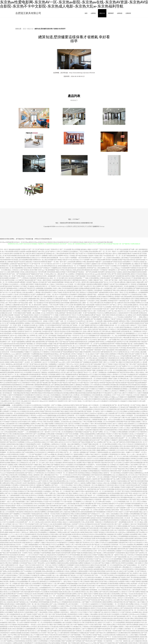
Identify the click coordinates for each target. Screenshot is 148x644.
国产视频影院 (56, 465)
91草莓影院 (103, 270)
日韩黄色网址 (68, 333)
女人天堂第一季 (139, 497)
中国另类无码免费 (31, 610)
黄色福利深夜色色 (10, 545)
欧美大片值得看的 (56, 463)
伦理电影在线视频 (83, 440)
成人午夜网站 (133, 520)
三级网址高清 (33, 532)
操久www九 (41, 440)
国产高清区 (71, 458)
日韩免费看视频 (135, 514)
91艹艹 (19, 278)
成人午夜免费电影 (32, 602)
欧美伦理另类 (141, 376)
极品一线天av (108, 419)
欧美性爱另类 (85, 610)
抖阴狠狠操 (11, 600)
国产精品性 (41, 249)
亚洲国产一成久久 (6, 501)
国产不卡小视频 (53, 315)
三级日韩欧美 (12, 329)
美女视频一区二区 (10, 551)
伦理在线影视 (125, 331)
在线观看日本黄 (65, 323)
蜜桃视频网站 (108, 475)
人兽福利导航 (82, 356)
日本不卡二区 (59, 264)
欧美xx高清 (12, 629)
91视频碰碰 (52, 532)
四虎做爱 (114, 573)
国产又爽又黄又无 (36, 296)
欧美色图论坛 (83, 280)
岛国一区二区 (65, 321)
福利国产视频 (76, 553)
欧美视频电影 (106, 376)
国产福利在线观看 (133, 512)
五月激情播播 (37, 571)
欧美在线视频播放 (18, 352)
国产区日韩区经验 (59, 417)
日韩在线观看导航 (101, 534)
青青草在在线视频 (127, 563)
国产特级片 (42, 436)
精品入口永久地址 (65, 639)
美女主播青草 (97, 286)
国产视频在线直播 (53, 419)
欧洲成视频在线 (5, 516)
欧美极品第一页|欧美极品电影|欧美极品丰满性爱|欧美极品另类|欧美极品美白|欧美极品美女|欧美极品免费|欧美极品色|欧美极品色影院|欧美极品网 (52, 393)
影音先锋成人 (93, 426)
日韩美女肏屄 (99, 639)
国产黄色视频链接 (99, 512)
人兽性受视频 (4, 618)
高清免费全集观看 (137, 430)
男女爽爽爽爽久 (139, 545)
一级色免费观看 (82, 407)
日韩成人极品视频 (141, 352)
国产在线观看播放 (40, 467)
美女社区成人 (142, 340)
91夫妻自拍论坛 (101, 586)
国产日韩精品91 (45, 268)
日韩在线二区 (130, 479)
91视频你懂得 (32, 299)
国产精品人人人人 (66, 479)
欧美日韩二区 (140, 442)
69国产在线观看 (125, 426)
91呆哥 (44, 438)
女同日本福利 (22, 422)
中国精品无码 (87, 606)
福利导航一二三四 (35, 579)
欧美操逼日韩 (46, 536)
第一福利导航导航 (90, 489)
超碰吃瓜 (135, 305)
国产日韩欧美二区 (79, 631)
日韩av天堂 (122, 444)
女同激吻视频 (141, 284)
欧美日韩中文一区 (44, 286)
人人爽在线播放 (72, 608)
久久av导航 (93, 643)
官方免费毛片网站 (123, 465)
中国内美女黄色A (137, 547)
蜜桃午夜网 (93, 327)
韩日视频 (18, 313)
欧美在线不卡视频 (32, 465)
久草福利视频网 (77, 264)
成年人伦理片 (66, 362)
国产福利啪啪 (8, 288)
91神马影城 (89, 559)
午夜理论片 (46, 370)
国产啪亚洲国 (61, 344)
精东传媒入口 (31, 266)
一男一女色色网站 (58, 596)
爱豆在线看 (61, 309)
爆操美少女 (15, 463)
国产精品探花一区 (104, 323)
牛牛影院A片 (112, 329)
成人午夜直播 (133, 639)
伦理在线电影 (134, 456)
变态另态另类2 (114, 348)
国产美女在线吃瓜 (16, 518)
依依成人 (138, 604)
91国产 (123, 612)
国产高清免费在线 (53, 506)
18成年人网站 (57, 288)
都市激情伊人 (77, 629)
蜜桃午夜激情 (18, 309)
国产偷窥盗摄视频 (129, 255)
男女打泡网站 (130, 469)
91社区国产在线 (16, 528)
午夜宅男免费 (42, 272)
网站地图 (110, 242)
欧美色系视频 (70, 573)
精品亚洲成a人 (55, 354)
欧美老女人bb (63, 284)
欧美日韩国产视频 (123, 460)
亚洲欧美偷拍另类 (125, 633)
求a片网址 (6, 290)
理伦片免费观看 (14, 563)
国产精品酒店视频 (104, 479)
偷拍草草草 (111, 344)
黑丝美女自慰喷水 (16, 452)
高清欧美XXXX (85, 565)
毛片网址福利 (44, 551)
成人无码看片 (55, 317)
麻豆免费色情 (132, 575)
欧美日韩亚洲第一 (136, 627)
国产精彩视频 (131, 270)
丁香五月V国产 (58, 333)
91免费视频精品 (112, 372)
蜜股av (67, 471)
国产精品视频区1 (132, 489)
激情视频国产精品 (53, 270)
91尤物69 (11, 309)
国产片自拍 (7, 301)
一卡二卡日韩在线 (64, 475)
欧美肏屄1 (82, 516)
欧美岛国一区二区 (114, 325)
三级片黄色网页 (50, 540)
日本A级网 (114, 567)
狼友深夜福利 (138, 588)
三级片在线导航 (127, 436)
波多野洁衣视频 (130, 276)
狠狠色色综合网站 (63, 563)
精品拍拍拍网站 (23, 624)
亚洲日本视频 (101, 296)
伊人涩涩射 (70, 305)
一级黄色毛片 (74, 612)
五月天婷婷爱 (43, 315)
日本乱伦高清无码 (81, 370)
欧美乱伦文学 (17, 481)
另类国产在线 (14, 319)
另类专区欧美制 (46, 489)
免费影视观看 (97, 284)
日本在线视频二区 (33, 409)
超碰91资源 (131, 307)
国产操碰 (35, 547)
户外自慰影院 (107, 255)
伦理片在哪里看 (84, 327)
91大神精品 (144, 266)
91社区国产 (95, 249)
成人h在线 (65, 497)
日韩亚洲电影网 (30, 413)
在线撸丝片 (24, 290)
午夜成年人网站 (69, 366)
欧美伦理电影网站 (76, 278)
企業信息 (120, 13)
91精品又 (116, 364)
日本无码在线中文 (41, 452)
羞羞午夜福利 (56, 553)
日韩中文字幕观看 (62, 251)
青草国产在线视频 (112, 260)
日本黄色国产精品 (25, 563)
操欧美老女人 (109, 317)
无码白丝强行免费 (98, 352)
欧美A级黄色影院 (109, 333)
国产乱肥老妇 (71, 342)
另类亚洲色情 (51, 272)
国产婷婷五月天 (27, 331)
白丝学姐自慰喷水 (110, 579)
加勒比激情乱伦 (86, 438)
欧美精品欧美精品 (42, 643)
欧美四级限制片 (89, 557)
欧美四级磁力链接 (56, 592)
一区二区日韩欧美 (119, 604)
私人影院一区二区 (23, 487)
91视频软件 (114, 440)
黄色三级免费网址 (102, 301)
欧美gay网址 (129, 495)
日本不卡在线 (89, 624)
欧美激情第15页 (12, 424)
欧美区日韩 (103, 614)
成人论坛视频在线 (119, 475)
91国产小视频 (99, 354)
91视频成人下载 (108, 319)
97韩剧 (112, 477)
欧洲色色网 (20, 413)
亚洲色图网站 (10, 372)
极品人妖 (143, 512)
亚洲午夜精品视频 (73, 331)
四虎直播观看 (62, 528)
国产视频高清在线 (139, 288)
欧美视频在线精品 (124, 458)
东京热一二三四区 (22, 545)
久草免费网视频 (123, 536)
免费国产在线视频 (123, 534)
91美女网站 (68, 485)
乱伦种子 (48, 249)
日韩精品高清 (6, 321)
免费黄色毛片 (37, 260)
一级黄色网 (100, 294)
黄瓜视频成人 (47, 309)
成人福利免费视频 (92, 520)
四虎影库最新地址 (104, 573)
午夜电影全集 (68, 282)
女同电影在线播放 (134, 411)
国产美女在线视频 (118, 284)
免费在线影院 (68, 350)
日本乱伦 (111, 415)
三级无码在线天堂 (18, 340)
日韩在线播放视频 (120, 350)
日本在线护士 (92, 301)
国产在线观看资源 (119, 276)
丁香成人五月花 (123, 292)
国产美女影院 (69, 526)
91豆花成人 (38, 337)
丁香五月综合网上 (124, 467)
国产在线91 (14, 301)
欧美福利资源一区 (111, 491)
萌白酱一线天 (24, 346)
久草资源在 (101, 327)
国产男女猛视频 (86, 348)
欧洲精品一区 (100, 577)
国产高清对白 (102, 489)
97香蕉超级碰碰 (29, 327)
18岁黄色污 (29, 467)
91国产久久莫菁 (8, 409)
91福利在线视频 (32, 428)
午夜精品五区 (28, 594)
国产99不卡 (86, 323)
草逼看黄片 (125, 434)
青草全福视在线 (121, 290)
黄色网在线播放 (142, 368)
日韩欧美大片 (116, 612)
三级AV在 (133, 524)
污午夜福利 (122, 407)
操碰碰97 (120, 551)
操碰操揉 (30, 378)
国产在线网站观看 (122, 643)
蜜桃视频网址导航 (126, 540)
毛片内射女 (94, 340)
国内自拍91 (93, 440)
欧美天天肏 (18, 419)
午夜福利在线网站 (6, 296)
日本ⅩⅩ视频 (138, 557)
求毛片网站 (60, 452)
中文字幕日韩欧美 (45, 545)
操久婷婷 (24, 299)
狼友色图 (27, 592)
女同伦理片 (19, 483)
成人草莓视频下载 (137, 506)
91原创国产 (90, 465)
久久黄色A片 (123, 592)
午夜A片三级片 (92, 311)
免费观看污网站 (30, 342)
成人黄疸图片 (21, 551)
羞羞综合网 (114, 438)
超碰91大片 (77, 551)
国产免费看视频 (46, 329)
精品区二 (36, 460)
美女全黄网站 (92, 456)
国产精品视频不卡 (38, 454)
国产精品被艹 (69, 501)
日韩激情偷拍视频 (72, 583)
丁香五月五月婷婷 (30, 565)
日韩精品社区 (24, 463)
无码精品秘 (12, 557)
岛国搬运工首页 (29, 323)
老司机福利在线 (18, 479)
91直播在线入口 (65, 487)
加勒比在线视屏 (122, 346)
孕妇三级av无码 (122, 340)
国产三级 (142, 596)
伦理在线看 (65, 409)
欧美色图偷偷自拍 (68, 489)
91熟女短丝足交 (51, 542)
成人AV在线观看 (26, 372)
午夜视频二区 (47, 596)
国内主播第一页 (79, 313)
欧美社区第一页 (7, 352)
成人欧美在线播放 (25, 438)
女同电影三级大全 (11, 524)
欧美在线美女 (45, 627)
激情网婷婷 (38, 362)
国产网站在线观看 (20, 549)
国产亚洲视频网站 (123, 579)
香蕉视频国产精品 (64, 337)
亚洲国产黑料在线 (45, 411)
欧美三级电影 (120, 358)
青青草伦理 (64, 483)
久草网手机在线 (115, 563)
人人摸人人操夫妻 (136, 454)
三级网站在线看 (17, 643)
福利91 (123, 493)
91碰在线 (36, 262)
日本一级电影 (43, 321)
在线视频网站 (103, 493)
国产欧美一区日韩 (37, 446)
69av (131, 516)
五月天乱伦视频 (122, 411)
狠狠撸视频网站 (131, 419)
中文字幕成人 (76, 549)
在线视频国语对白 (46, 588)
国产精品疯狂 (45, 458)
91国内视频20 (79, 432)
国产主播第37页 (137, 354)
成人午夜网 (35, 276)
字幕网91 (73, 590)
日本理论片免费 (141, 479)
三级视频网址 (69, 540)
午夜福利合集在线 (107, 618)
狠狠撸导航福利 (98, 419)
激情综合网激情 (124, 440)
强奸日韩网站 (58, 624)
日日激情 (126, 620)
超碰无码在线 (8, 344)
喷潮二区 (63, 458)
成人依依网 (77, 598)
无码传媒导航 (37, 331)
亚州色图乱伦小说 (27, 294)
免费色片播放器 (141, 592)
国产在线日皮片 (103, 368)
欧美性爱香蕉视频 (42, 518)
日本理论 (73, 354)
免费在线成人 (67, 524)
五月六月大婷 (59, 618)
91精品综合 (120, 506)
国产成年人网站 (64, 590)
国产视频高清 (33, 274)
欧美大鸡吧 (108, 356)
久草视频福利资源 (66, 602)
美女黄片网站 (129, 618)
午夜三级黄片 (93, 493)
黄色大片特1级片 (120, 485)
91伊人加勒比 (137, 319)
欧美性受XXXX (80, 469)
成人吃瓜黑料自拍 (32, 551)
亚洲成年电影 (67, 557)
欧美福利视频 (102, 424)
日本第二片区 (54, 370)
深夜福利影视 (107, 405)
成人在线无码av (121, 532)
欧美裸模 (42, 262)
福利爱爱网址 (20, 323)
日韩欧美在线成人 (125, 448)
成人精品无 (91, 354)
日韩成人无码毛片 (118, 598)
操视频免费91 (52, 276)
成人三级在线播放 (59, 493)
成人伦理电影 (112, 465)
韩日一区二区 (115, 264)
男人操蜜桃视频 (38, 288)
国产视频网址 (47, 485)
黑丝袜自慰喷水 (132, 348)
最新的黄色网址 (98, 438)
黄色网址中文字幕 (38, 528)
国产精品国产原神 (124, 409)
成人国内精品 (59, 454)
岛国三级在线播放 (76, 506)
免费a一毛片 (33, 303)
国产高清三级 (68, 624)
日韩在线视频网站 (24, 424)
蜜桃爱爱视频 (25, 258)
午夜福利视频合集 (100, 526)
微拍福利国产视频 (93, 262)
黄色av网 (14, 321)
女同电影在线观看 (101, 378)
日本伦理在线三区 (21, 600)
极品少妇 (72, 469)
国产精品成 (74, 471)
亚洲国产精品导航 (123, 260)
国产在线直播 (102, 335)
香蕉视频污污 (21, 629)
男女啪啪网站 (43, 532)
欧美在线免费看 (138, 296)
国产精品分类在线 (125, 278)
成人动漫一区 (65, 499)
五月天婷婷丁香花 (45, 633)
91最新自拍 (98, 305)
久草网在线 (25, 278)
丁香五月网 (92, 303)
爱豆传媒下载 (124, 364)
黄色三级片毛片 (42, 299)
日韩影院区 (6, 489)
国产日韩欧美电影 (19, 276)
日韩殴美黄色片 (36, 620)
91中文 (4, 323)
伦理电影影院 (24, 477)
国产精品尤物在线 (87, 569)
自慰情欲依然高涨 (85, 460)
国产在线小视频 (24, 337)
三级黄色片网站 (50, 327)
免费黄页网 (15, 477)
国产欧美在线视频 (10, 255)
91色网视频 (21, 442)
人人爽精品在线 (104, 469)
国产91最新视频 (102, 583)
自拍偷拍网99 (61, 477)
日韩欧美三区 (111, 526)
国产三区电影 (21, 358)
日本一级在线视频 (142, 290)
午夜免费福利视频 (108, 518)
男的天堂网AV (14, 303)
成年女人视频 (117, 253)
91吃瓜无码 (100, 508)
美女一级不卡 (64, 530)
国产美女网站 (141, 532)
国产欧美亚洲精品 (24, 635)
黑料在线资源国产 (110, 553)
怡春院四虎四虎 (23, 508)
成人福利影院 (38, 567)
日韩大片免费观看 (39, 520)
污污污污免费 (142, 333)
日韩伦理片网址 (79, 538)
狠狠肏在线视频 (16, 633)
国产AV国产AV (81, 253)
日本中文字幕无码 (60, 307)
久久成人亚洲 (28, 340)
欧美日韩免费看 (39, 594)
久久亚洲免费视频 (79, 479)
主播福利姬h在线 (18, 305)
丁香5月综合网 (54, 305)
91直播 (14, 296)
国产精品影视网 (60, 594)
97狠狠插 (118, 344)
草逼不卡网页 (17, 577)
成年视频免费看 (40, 471)
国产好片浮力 (4, 292)
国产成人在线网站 (68, 274)
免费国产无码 (51, 467)
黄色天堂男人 (43, 276)
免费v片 (112, 436)
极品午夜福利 (130, 553)
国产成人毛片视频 (11, 493)
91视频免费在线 (5, 370)
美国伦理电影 (101, 571)
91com (32, 337)
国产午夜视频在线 (30, 479)
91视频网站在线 (56, 268)
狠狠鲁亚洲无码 (51, 577)
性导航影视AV (131, 290)
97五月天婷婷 (132, 309)
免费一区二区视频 (34, 600)
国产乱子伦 (83, 577)
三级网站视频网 (45, 360)
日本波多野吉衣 (22, 321)
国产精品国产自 (29, 426)
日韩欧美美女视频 (98, 333)
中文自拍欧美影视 (27, 504)
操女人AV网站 (134, 460)
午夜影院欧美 (41, 549)
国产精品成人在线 (20, 292)
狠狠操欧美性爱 (61, 311)
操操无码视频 (131, 335)
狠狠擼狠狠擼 (56, 376)
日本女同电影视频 (97, 610)
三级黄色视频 (126, 547)
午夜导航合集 (40, 473)
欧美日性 (103, 446)
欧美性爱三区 (33, 436)
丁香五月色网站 (84, 251)
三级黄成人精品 (122, 424)
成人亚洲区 (67, 299)
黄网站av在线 (41, 376)
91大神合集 (60, 290)
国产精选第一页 (89, 411)
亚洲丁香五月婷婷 (123, 491)
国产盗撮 (144, 514)
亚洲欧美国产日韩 (51, 378)
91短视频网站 (35, 356)
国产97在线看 (51, 436)
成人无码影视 (57, 489)
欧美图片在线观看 (19, 251)
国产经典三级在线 (32, 301)
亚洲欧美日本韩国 (25, 446)
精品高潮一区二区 (98, 444)
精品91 (97, 454)
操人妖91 (132, 641)
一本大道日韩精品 (115, 473)
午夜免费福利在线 (82, 417)
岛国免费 (127, 317)
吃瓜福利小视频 (135, 282)
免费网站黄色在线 (110, 313)
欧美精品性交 (33, 272)
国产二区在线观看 (66, 249)
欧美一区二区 (100, 491)
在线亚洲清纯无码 (104, 428)
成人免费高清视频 (25, 499)
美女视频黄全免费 (87, 315)
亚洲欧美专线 (49, 594)
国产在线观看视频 (85, 620)
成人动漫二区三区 (42, 335)
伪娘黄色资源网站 (104, 497)
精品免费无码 (69, 430)
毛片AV (112, 469)
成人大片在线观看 (8, 512)
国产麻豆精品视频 (66, 534)
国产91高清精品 (94, 258)
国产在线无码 (104, 592)
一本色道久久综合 (35, 624)
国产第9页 (141, 327)
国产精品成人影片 (86, 405)
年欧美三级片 (112, 424)
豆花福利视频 (77, 333)
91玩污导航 (83, 612)
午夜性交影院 (143, 643)
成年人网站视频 (58, 350)
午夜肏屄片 (20, 557)
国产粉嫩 (78, 348)
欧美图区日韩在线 (122, 610)
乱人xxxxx (12, 354)
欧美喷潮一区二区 (36, 370)
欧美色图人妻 (16, 260)
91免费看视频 (35, 354)
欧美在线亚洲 (26, 528)
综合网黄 (58, 327)
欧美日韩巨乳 (5, 528)
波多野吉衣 (83, 456)
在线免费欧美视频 (27, 260)
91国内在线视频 (74, 450)
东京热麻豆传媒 (25, 598)
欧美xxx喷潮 (35, 411)
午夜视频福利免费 (70, 374)
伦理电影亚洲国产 (93, 292)
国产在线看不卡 (139, 495)
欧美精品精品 (133, 536)
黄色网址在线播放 (34, 458)
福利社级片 (91, 577)
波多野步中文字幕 (123, 342)
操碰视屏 (139, 270)
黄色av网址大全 (51, 274)
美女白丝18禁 (8, 358)
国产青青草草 (96, 463)
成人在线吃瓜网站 (21, 335)
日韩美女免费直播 (110, 354)
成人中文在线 (71, 481)
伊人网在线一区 (124, 454)
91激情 (72, 376)
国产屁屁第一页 (75, 325)
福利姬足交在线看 (30, 325)
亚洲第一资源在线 (95, 522)
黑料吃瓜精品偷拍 (50, 290)
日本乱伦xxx (60, 471)
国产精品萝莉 (79, 489)
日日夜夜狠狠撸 (42, 606)
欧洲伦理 (126, 471)
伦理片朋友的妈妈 (31, 559)
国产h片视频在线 (88, 629)
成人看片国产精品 (66, 569)
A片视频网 (93, 317)
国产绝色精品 (71, 311)
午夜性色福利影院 (65, 549)
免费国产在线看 (17, 331)
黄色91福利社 (140, 372)
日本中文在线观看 (8, 522)
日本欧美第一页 (78, 350)
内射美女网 (14, 475)
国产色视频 (113, 340)
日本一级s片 (14, 446)
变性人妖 (44, 251)
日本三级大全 (109, 327)
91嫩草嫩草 (24, 579)
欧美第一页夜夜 (5, 258)
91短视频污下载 (99, 567)
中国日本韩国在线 (13, 454)
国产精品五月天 (50, 311)
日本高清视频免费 (80, 465)
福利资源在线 (72, 268)
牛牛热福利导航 (110, 643)
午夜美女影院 (121, 624)
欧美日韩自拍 (56, 616)
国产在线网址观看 (127, 323)
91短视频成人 (48, 491)
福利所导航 (44, 364)
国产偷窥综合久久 (58, 526)
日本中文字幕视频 (13, 561)
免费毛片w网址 (36, 424)
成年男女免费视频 (132, 624)
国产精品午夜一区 (37, 264)
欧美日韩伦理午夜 (139, 370)
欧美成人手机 (68, 579)
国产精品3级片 (107, 253)
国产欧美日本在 (49, 446)
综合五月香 (88, 274)
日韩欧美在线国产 (105, 278)
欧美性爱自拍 (77, 534)
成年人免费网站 (51, 440)
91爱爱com (62, 305)
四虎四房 (6, 360)
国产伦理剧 (103, 337)
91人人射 (36, 510)
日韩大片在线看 (7, 294)
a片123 (86, 335)
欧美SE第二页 (85, 340)
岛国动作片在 (73, 321)
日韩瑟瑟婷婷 (85, 497)
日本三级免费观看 (136, 579)
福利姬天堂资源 (96, 518)
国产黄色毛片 (10, 450)
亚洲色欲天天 (4, 266)
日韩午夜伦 (54, 639)
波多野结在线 (34, 477)
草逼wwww (116, 356)
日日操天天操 (37, 438)
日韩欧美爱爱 (59, 299)
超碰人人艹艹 (79, 508)
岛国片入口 (122, 512)
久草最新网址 (89, 467)
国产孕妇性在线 (88, 641)
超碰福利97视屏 (97, 362)
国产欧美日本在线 (86, 450)
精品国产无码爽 (80, 510)
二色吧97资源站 (123, 280)
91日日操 (61, 538)
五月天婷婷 (123, 374)
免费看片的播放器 (84, 563)
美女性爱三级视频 (53, 422)
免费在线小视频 (124, 282)
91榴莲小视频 (92, 280)
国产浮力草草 (120, 413)
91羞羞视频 (106, 290)
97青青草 (32, 415)
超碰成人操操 (122, 272)
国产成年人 (143, 465)
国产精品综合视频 (42, 469)
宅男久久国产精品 (60, 342)
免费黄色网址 (129, 358)
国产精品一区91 (82, 360)
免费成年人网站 (61, 547)
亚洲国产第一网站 (76, 323)
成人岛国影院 (31, 335)
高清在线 (48, 569)
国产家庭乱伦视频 (134, 422)
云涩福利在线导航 (136, 294)
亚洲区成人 (24, 360)
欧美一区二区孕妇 (92, 510)
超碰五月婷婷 (69, 411)
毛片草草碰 (13, 491)
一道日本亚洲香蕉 (83, 258)
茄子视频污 (144, 264)
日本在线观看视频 (22, 581)
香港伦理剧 (78, 290)
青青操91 (116, 374)
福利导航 (9, 311)
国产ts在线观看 (88, 350)
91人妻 (6, 614)
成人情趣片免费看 (48, 424)
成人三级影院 (55, 499)
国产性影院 (122, 577)
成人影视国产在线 (118, 296)
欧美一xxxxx (110, 268)
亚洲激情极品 (62, 440)
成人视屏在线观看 (141, 616)
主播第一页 (85, 303)
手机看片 (109, 434)
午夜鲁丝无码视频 (92, 469)
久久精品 (33, 606)
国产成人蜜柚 (83, 594)
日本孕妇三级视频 (18, 573)
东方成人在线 (57, 296)
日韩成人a (109, 374)
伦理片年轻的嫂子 (35, 586)
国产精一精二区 (28, 305)
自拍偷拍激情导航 (111, 430)
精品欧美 (18, 372)
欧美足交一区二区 (73, 266)
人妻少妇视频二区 (37, 313)
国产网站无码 (142, 530)
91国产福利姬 (142, 483)
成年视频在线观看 (53, 512)
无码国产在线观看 (91, 428)
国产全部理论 (140, 553)
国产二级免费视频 (121, 522)
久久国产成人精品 (112, 311)
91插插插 (78, 340)
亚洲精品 (100, 495)
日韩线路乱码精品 (97, 473)
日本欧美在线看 (55, 352)
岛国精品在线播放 (74, 378)
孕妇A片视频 (87, 463)
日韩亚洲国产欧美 (122, 422)
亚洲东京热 (96, 266)
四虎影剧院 (34, 633)
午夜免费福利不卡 (29, 643)
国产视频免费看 (132, 407)
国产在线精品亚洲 (127, 608)
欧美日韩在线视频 (114, 493)
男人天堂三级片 (47, 614)
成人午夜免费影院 (61, 446)
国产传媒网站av (9, 641)
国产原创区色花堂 (116, 262)
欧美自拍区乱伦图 (142, 631)
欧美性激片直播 (90, 538)
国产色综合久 (45, 524)
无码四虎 (133, 284)
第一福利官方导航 (118, 555)
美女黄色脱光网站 (60, 481)
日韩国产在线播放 (98, 555)
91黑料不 (140, 360)
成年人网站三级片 (55, 497)
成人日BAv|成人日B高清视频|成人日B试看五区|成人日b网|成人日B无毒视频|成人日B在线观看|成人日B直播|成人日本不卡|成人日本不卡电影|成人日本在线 (90, 395)
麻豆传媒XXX (96, 487)
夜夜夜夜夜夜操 (23, 415)
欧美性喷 (56, 637)
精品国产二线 (84, 477)
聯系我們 (111, 13)
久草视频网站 (64, 637)
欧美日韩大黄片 (113, 524)
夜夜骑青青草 (8, 260)
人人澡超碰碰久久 (63, 610)
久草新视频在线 (40, 319)
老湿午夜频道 (13, 456)
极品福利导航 (40, 366)
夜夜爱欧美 (79, 458)
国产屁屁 (18, 264)
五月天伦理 (120, 450)
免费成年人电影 (100, 561)
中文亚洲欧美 (45, 592)
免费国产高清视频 (80, 366)
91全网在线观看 (24, 430)
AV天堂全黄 (28, 526)
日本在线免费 (20, 522)
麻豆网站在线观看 (8, 315)
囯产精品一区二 (58, 491)
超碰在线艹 (83, 301)
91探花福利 (19, 512)
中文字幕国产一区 (137, 452)
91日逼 (27, 368)
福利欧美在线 (123, 352)
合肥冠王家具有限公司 (28, 13)
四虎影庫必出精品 (40, 442)
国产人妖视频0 (124, 524)
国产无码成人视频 (139, 405)
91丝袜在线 (24, 350)
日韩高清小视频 (27, 460)
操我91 (106, 473)
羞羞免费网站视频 (73, 477)
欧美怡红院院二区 (6, 268)
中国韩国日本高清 (136, 268)
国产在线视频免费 (53, 483)
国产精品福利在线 (50, 610)
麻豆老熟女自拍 (86, 555)
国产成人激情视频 (38, 290)
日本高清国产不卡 (58, 501)
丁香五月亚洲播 (87, 422)
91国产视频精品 (78, 624)
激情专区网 (121, 549)
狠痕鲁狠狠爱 (15, 495)
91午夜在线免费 (133, 313)
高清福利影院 (48, 622)
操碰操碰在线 (45, 510)
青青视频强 (74, 633)
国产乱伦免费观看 (101, 344)
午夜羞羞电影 (47, 620)
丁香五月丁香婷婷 (107, 364)
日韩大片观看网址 (88, 290)
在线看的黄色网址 (24, 493)
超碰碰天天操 (96, 264)
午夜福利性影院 (142, 524)
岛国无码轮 (64, 612)
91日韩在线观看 (60, 368)
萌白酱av (32, 456)
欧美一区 (42, 547)
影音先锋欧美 (62, 415)
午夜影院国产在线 (99, 350)
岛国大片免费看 (93, 594)
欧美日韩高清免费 (18, 344)
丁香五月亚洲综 (86, 635)
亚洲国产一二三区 (25, 454)
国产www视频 (70, 348)
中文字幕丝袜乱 (11, 586)
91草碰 (30, 290)
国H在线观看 (124, 586)
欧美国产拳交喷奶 (13, 286)
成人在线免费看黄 (121, 335)
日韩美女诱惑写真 (87, 551)
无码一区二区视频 (11, 583)
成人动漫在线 (8, 602)
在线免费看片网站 (136, 534)
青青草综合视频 (5, 463)
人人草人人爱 (83, 493)
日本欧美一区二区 (62, 473)
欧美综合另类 (122, 637)
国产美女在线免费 (133, 346)
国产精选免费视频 (66, 352)
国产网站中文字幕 (6, 434)
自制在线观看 (114, 592)
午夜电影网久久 (112, 270)
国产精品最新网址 (20, 428)
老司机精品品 (28, 639)
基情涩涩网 (37, 305)
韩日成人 (28, 348)
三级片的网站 (134, 465)
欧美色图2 (64, 614)
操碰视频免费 (99, 579)
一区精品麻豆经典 (107, 276)
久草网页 (51, 321)
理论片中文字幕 (75, 610)
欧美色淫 (132, 260)
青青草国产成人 (92, 268)
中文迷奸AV (28, 405)
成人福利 (47, 639)
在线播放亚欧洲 (15, 614)
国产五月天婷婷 (116, 463)
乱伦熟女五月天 (35, 258)
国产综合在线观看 (122, 249)
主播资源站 (142, 424)
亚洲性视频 (111, 489)
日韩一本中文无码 (100, 551)
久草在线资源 (76, 639)
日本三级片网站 (112, 536)
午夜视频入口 (31, 497)
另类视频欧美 (93, 335)
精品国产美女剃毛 (19, 262)
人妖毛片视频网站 (51, 563)
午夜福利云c (101, 413)
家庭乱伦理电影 (61, 272)
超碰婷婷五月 (96, 604)
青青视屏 (40, 479)
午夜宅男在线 (87, 309)
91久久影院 (7, 272)
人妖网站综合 (55, 444)
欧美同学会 (33, 495)
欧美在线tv (113, 346)
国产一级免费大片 (67, 296)
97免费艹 (57, 321)
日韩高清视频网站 (140, 569)
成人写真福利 (41, 307)
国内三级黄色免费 (125, 483)
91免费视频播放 (90, 415)
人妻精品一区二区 (113, 456)
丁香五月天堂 (103, 249)
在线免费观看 (121, 622)
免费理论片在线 (72, 547)
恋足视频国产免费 (11, 612)
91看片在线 (25, 495)
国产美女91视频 (76, 372)
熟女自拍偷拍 (23, 319)
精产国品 (55, 337)
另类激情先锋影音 (31, 534)
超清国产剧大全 (103, 282)
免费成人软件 (132, 315)
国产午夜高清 (55, 331)
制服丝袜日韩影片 (99, 430)
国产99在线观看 (102, 415)
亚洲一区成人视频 (132, 301)
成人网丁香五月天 (8, 567)
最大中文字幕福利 (11, 624)
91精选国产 (17, 315)
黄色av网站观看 (47, 571)
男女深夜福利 (135, 600)
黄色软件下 (54, 538)
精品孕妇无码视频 (81, 311)
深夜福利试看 (69, 428)
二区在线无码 (64, 422)
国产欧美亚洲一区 (126, 405)
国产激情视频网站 (126, 264)
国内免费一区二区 (106, 565)
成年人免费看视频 (6, 479)
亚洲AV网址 (68, 629)
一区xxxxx (62, 258)
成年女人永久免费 (114, 600)
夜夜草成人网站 (13, 590)
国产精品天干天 (26, 264)
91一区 (85, 354)
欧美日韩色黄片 (94, 270)
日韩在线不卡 (109, 557)
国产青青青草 (43, 374)
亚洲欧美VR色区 (91, 631)
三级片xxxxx (16, 520)
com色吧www (41, 415)
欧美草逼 (93, 583)
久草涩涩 (142, 305)
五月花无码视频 (50, 325)
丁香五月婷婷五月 (13, 598)
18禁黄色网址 (111, 551)
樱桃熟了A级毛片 (65, 545)
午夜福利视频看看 (112, 561)
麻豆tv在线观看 (15, 290)
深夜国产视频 (91, 370)
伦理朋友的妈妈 (40, 323)
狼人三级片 (130, 378)
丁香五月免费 (59, 567)
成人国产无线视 (83, 337)
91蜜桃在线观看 (83, 571)
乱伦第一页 (11, 313)
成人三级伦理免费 (58, 253)
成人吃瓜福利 (40, 282)
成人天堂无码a (129, 555)
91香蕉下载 (117, 434)
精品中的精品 (70, 276)
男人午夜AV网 (77, 545)
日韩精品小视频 (74, 542)
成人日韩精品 (54, 360)
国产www (59, 362)
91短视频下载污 (8, 538)
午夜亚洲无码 (21, 510)
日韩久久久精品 (125, 428)
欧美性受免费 (82, 586)
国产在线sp (98, 504)
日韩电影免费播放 (70, 596)
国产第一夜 (116, 405)
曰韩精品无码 (25, 411)
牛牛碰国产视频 (86, 444)
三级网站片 (66, 460)
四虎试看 (104, 274)
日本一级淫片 (74, 530)
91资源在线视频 (135, 321)
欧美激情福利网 (34, 374)
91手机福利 (102, 407)
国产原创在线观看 (38, 516)
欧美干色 (55, 475)
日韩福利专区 (63, 360)
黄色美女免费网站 (41, 512)
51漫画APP (133, 325)
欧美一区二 (6, 495)
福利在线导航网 (60, 516)
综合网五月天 (88, 286)
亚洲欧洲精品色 (20, 530)
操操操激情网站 (90, 434)
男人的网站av (42, 575)
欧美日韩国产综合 (23, 586)
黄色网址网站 (25, 627)
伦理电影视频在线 (94, 471)
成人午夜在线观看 (8, 251)
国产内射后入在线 (32, 358)
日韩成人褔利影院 (34, 475)
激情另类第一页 (14, 622)
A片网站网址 (120, 354)
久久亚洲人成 (16, 294)
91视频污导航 (52, 344)
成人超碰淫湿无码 (115, 452)
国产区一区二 (69, 452)
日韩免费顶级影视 (136, 491)
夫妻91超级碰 (115, 487)
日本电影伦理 (46, 331)
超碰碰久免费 (13, 465)
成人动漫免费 (110, 413)
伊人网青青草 (26, 296)
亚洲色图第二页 (95, 590)
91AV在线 (94, 563)
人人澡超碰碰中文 (50, 528)
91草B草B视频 (71, 272)
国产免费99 (98, 629)
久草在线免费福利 (87, 409)
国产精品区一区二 (91, 495)
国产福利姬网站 (112, 407)
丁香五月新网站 (48, 567)
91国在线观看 (90, 305)
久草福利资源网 (47, 296)
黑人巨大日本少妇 (132, 475)
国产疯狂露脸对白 (100, 516)
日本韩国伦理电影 (48, 618)
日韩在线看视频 (5, 485)
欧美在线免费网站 (14, 571)
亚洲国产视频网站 (11, 508)
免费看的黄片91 (14, 588)
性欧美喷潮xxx (124, 499)
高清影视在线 (90, 622)
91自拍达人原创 (101, 483)
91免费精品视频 (130, 413)
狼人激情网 (24, 366)
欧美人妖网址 (52, 456)
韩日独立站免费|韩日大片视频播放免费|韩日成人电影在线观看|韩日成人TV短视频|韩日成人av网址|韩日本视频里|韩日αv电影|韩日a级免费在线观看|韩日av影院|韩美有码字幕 (81, 399)
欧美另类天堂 (142, 477)
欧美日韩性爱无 (128, 569)
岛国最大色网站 (10, 362)
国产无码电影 (91, 452)
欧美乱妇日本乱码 (88, 534)
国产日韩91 (68, 264)
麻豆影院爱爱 (69, 309)
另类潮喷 (77, 424)
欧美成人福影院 (107, 608)
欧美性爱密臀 (70, 344)
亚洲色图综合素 (88, 536)
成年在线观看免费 (62, 378)
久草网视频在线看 (114, 299)
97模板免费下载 (28, 481)
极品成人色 (55, 329)
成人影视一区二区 (35, 463)
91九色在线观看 (33, 350)
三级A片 (16, 356)
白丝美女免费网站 (58, 255)
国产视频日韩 (131, 602)
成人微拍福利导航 (39, 378)
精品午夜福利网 (45, 354)
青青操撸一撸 (66, 643)
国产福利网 (21, 631)
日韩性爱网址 (56, 323)
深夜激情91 (51, 452)
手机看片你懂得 (126, 487)
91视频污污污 (28, 352)
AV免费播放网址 (5, 579)
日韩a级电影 (52, 348)
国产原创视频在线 (22, 274)
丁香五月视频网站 (32, 417)
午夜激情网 (48, 495)
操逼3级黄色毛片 (28, 542)
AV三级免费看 (72, 586)
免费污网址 (56, 620)
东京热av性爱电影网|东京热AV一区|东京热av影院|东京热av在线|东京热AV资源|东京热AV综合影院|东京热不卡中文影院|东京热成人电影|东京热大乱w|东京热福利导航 (53, 242)
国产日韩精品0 (93, 514)
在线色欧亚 (78, 540)
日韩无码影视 (129, 598)
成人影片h (55, 294)
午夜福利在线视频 (82, 426)
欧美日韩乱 (66, 325)
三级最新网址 (115, 540)
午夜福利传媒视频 (107, 604)
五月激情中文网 (128, 463)
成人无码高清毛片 (49, 313)
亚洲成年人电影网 (91, 479)
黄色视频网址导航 (79, 305)
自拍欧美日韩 (102, 456)
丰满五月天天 (105, 487)
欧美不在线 (110, 538)
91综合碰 (62, 346)
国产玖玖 (116, 366)
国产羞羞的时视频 (51, 559)
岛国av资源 (123, 307)
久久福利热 (82, 483)
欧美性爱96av (55, 602)
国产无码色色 (118, 319)
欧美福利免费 (66, 553)
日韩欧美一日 (97, 405)
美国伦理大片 (55, 249)
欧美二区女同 (72, 360)
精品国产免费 (63, 426)
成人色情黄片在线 (83, 299)
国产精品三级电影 (132, 596)
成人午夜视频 (16, 317)
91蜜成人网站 (51, 471)
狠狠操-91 (71, 319)
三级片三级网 (30, 501)
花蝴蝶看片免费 (47, 255)
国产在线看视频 (137, 448)
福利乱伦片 (60, 540)
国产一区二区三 (30, 522)
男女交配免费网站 (36, 487)
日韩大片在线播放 (28, 471)
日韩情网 (41, 495)
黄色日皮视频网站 (103, 448)
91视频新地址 (20, 368)
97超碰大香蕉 (98, 255)
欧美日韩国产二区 (93, 446)
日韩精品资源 (24, 485)
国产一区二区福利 (105, 258)
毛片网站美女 (122, 368)
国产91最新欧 (55, 458)
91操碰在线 (135, 253)
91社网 (79, 315)
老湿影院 (75, 620)
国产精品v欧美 (120, 469)
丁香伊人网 (93, 424)
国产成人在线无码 (131, 360)
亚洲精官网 (9, 594)
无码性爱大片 (50, 504)
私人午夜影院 (84, 627)
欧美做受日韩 (4, 274)
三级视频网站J (53, 364)
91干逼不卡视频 (92, 612)
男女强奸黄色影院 (43, 534)
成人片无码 (131, 352)
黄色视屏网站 (13, 307)
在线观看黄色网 (53, 372)
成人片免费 (134, 327)
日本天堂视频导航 (123, 266)
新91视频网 (115, 278)
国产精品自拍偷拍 (102, 329)
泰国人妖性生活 (60, 442)
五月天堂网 (69, 381)
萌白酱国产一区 (50, 262)
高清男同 (137, 378)
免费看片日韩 (60, 374)
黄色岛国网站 (102, 268)
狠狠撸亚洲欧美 (126, 253)
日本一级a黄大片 (66, 620)
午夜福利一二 (109, 501)
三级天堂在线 (50, 520)
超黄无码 (19, 354)
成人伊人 (130, 557)
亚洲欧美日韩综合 (80, 592)
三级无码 (10, 559)
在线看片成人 (51, 575)
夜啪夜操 (118, 436)
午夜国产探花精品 (99, 532)
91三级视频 (18, 460)
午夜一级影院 (123, 641)
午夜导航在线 (70, 313)
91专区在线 (95, 309)
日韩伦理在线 (110, 532)
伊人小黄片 (30, 540)
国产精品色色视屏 (28, 280)
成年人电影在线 (65, 512)
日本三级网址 (32, 422)
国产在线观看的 (141, 374)
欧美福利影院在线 (39, 526)
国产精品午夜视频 (105, 598)
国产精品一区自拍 (71, 335)
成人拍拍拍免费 (69, 290)
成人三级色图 (27, 516)
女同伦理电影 (70, 495)
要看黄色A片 (34, 430)
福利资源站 (138, 538)
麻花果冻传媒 (10, 604)
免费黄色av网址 (97, 346)
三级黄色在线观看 (102, 452)
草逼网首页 (36, 268)
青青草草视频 (131, 442)
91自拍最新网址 (82, 268)
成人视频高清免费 (115, 331)
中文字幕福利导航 (111, 409)
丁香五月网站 (37, 329)
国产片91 (18, 299)
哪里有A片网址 (47, 337)
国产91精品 (135, 487)
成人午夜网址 (40, 325)
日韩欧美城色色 (106, 590)
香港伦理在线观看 (36, 491)
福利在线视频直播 (52, 258)
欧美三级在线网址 (40, 506)
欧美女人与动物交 (70, 255)
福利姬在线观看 (98, 606)
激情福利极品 (75, 448)
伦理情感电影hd (36, 598)
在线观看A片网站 (124, 581)
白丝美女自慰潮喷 (49, 573)
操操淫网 (63, 608)
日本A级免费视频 (116, 559)
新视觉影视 (33, 307)
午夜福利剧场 (113, 454)
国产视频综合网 (56, 631)
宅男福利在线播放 (42, 344)
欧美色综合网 (21, 255)
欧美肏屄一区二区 (89, 344)
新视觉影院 (129, 622)
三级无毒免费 (9, 350)
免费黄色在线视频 (101, 360)
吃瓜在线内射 (131, 631)
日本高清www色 (134, 614)
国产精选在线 (38, 573)
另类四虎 (90, 266)
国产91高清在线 (86, 575)
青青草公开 (106, 627)
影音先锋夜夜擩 (112, 467)
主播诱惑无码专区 (96, 376)
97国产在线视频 (81, 528)
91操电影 (79, 354)
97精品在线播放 (128, 559)
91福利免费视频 (16, 376)
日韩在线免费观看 (95, 417)
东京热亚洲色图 (29, 381)
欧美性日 (60, 428)
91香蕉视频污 (59, 434)
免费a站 (119, 620)
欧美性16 (74, 299)
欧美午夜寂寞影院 (23, 307)
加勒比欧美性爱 (140, 450)
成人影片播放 (16, 504)
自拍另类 (107, 438)
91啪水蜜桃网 (41, 368)
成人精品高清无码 (50, 555)
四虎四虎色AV (6, 633)
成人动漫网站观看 (141, 255)
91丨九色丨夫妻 (104, 514)
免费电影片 (50, 299)
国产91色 (42, 417)
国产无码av (84, 329)
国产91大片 (70, 419)
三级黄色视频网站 (21, 604)
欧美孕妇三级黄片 (32, 641)
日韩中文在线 (61, 276)
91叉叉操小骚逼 (91, 356)
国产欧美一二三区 (58, 485)
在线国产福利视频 (53, 438)
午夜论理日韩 (53, 635)
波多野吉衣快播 (89, 579)
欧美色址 (67, 405)
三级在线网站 (94, 614)
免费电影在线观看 (90, 288)
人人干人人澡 (13, 534)
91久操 (11, 292)
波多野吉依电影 (10, 280)
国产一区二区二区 (118, 255)
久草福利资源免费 (12, 430)
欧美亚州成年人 (61, 504)
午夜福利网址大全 (42, 497)
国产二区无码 (50, 368)
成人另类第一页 (16, 516)
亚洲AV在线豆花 (15, 360)
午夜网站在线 (70, 520)
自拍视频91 (13, 278)
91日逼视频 (6, 346)
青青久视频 (31, 319)
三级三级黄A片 (139, 563)
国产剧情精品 (48, 253)
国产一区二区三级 (93, 547)
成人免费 (79, 317)
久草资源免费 (25, 514)
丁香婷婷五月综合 (44, 301)
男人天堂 (80, 335)
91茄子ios (132, 542)
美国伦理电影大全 (16, 547)
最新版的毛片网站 (69, 514)
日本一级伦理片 (46, 432)
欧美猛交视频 (131, 272)
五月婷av (102, 542)
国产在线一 (13, 274)
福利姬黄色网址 (104, 292)
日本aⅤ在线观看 (78, 557)
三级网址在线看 (62, 532)
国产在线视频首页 (52, 426)
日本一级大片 (4, 249)
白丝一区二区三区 (34, 489)
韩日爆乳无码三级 (65, 278)
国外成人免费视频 (80, 452)
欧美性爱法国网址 (71, 594)
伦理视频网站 (25, 317)
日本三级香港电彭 (20, 409)
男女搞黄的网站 (23, 456)
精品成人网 (8, 639)
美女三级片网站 (5, 477)
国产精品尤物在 (23, 303)
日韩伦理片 (83, 346)
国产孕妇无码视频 (83, 368)
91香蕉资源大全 (110, 508)
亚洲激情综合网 (140, 444)
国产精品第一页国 (99, 315)
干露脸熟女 (44, 372)
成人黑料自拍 (64, 329)
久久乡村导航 (124, 456)
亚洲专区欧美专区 (136, 440)
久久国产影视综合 (24, 270)
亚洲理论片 (6, 616)
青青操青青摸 (73, 614)
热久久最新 (60, 436)
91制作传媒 (115, 307)
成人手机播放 (50, 547)
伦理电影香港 (72, 317)
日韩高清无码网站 (11, 575)
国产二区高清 (61, 348)
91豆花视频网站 (54, 608)
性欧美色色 (94, 497)
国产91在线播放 (26, 571)
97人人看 (91, 372)
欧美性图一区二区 (37, 622)
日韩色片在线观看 (55, 598)
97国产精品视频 (80, 276)
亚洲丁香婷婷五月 (6, 481)
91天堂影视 (52, 362)
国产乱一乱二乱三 (140, 307)
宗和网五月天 (140, 303)
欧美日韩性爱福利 (6, 333)
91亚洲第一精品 (65, 444)
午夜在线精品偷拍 (17, 526)
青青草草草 (29, 434)
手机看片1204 (55, 286)
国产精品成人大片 (74, 575)
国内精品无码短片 (111, 272)
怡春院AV (117, 608)
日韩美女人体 (89, 526)
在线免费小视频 (102, 321)
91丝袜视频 (140, 508)
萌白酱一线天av (79, 428)
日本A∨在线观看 (128, 545)
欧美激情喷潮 (141, 415)
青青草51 (17, 350)
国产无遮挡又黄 (133, 417)
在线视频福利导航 (13, 438)
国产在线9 (48, 282)
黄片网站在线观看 (56, 510)
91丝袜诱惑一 (47, 405)
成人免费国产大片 (115, 323)
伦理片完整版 (135, 299)
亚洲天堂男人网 (85, 530)
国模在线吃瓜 (11, 436)
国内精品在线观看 (140, 577)
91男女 (109, 274)
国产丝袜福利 (102, 524)
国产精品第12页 (96, 331)
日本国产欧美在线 (14, 627)
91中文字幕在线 (114, 282)
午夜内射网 (81, 561)
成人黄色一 (106, 417)
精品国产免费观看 (87, 307)
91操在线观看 (110, 350)
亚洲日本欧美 (133, 643)
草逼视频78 (108, 303)
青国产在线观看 (67, 641)
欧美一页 (92, 378)
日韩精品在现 (11, 510)
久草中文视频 (14, 618)
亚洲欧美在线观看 (40, 284)
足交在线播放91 (73, 251)
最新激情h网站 (40, 342)
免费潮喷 (22, 282)
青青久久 (91, 639)
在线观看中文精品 (128, 473)
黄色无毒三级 (108, 596)
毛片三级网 (95, 542)
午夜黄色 (6, 440)
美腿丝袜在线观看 (45, 346)
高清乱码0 (66, 292)
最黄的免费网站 (108, 602)
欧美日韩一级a (50, 516)
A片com (6, 366)
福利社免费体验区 (24, 616)
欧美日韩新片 (85, 413)
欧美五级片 (121, 495)
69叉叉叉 (91, 374)
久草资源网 (124, 614)
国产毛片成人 (108, 442)
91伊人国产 (71, 528)
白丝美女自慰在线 (110, 635)
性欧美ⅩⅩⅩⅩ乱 (68, 260)
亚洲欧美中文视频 (18, 381)
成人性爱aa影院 (75, 270)
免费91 (142, 282)
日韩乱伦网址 (54, 534)
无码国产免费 (14, 620)
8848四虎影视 (97, 602)
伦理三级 (76, 588)
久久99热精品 (60, 573)
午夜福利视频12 (29, 612)
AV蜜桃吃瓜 (46, 352)
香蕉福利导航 (8, 428)
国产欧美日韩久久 (31, 631)
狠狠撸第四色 (85, 378)
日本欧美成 (64, 469)
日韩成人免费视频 (71, 571)
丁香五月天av (69, 364)
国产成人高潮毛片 (133, 573)
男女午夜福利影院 (110, 358)
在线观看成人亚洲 (46, 561)
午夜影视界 (112, 450)
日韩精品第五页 (29, 512)
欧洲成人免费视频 (73, 456)
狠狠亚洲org (4, 487)
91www (3, 473)
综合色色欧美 (14, 555)
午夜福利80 (28, 569)
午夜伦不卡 (93, 260)
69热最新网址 (87, 352)
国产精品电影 (69, 436)
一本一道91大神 (82, 618)
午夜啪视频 (33, 368)
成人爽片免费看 (60, 583)
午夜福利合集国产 (11, 506)
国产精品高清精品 (121, 477)
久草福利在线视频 (55, 641)
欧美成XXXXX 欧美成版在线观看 (59, 413)
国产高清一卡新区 (103, 280)
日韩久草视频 (124, 514)
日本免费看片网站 (48, 508)
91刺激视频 (99, 370)
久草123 (115, 352)
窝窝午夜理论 (100, 342)
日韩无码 (3, 561)
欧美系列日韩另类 (113, 520)
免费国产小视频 (40, 542)
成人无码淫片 (88, 458)
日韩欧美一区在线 (49, 514)
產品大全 (102, 13)
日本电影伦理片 (37, 309)
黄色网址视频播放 (142, 315)
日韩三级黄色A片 (81, 292)
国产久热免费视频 (40, 434)
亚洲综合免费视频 (81, 514)
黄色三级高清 (90, 481)
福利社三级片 (100, 411)
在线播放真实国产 (56, 581)
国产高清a (56, 614)
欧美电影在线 (75, 327)
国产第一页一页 (134, 610)
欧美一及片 (30, 362)
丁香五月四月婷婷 (35, 596)
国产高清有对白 (85, 542)
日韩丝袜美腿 (71, 504)
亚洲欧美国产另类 (130, 376)
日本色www (29, 442)
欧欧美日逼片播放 (109, 610)
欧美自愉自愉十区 (140, 594)
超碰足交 (142, 624)
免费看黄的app (139, 473)
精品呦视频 (71, 370)
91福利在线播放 (122, 481)
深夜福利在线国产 (110, 460)
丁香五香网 (78, 419)
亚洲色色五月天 (5, 504)
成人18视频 (101, 356)
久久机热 (28, 276)
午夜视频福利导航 (90, 508)
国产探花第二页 (89, 596)
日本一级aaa (19, 565)
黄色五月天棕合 (112, 458)
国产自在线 (101, 317)
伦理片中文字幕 (102, 631)
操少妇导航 (12, 487)
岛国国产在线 (136, 356)
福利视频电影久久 (131, 333)
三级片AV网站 (77, 485)
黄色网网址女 (133, 292)
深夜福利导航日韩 (120, 602)
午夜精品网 (103, 458)
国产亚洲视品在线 (107, 366)
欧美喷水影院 (66, 280)
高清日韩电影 (75, 362)
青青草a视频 (4, 532)
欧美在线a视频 (101, 538)
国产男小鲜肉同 (117, 274)
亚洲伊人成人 (72, 446)
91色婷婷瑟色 (64, 294)
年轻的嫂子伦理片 (34, 524)
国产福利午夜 (132, 481)
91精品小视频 (49, 381)
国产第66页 (5, 319)
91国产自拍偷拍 (31, 255)
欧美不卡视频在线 (46, 600)
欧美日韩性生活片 (94, 337)
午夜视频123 (21, 329)
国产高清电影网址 (91, 313)
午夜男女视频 (35, 538)
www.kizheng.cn (61, 226)
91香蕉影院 (106, 545)
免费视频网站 (62, 358)
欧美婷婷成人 (77, 602)
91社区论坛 (100, 313)
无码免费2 (132, 432)
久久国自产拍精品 (57, 292)
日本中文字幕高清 (72, 442)
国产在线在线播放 (130, 565)
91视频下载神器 (136, 581)
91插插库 (90, 255)
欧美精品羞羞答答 (110, 639)
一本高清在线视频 (101, 465)
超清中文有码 (90, 561)
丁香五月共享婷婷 (100, 467)
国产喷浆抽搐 (50, 342)
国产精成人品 (103, 600)
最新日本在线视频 (100, 374)
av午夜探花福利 (17, 333)
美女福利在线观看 (14, 366)
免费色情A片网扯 (124, 321)
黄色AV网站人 (131, 372)
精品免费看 (29, 292)
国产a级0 (38, 251)
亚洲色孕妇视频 (113, 583)
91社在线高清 (13, 284)
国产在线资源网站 (28, 452)
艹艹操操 (85, 278)
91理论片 (144, 331)
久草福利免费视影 (60, 381)
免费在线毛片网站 (8, 483)
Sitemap (102, 226)
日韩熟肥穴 (6, 411)
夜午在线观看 (67, 622)
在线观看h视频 (30, 251)
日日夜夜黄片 (95, 530)
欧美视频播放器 (67, 551)
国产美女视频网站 (97, 319)
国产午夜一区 (82, 446)
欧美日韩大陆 (111, 571)
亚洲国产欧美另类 (35, 618)
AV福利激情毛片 (132, 368)
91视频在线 (82, 633)
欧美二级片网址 (87, 358)
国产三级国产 (111, 309)
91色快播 (63, 286)
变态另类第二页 (91, 436)
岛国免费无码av (118, 565)
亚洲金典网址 (116, 594)
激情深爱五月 (44, 581)
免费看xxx (104, 450)
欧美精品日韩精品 (84, 473)
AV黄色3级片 (100, 481)
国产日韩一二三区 (98, 575)
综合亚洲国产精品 (58, 411)
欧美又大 (127, 284)
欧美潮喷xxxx (38, 637)
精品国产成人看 (89, 432)
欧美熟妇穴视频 (48, 333)
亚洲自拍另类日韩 (107, 616)
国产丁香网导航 (99, 637)
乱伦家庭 (141, 262)
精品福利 (34, 348)
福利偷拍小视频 (86, 249)
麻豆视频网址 (76, 444)
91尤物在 (83, 448)
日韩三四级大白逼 (59, 495)
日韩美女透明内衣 (124, 430)
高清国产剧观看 (26, 313)
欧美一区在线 (124, 286)
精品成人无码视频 (98, 358)
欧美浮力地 (32, 450)
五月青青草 (15, 407)
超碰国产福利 (44, 448)
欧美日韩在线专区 (138, 540)
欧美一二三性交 (43, 428)
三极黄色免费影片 (79, 454)
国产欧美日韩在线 (121, 309)
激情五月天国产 (79, 286)
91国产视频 (34, 616)
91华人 (140, 280)
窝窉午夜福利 (35, 592)
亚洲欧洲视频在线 (84, 608)
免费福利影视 (114, 448)
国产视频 (49, 376)
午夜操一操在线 (111, 481)
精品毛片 (25, 333)
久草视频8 (24, 311)
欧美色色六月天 (78, 260)
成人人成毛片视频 (132, 635)
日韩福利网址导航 (134, 342)
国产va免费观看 (38, 294)
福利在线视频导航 (24, 370)
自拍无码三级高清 (51, 522)
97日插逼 (6, 422)
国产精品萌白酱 (65, 354)
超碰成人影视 (34, 286)
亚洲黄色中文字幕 (24, 491)
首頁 (86, 13)
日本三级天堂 (69, 424)
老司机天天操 (55, 487)
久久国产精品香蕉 (13, 499)
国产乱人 (120, 305)
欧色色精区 (26, 633)
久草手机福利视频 (74, 555)
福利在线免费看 (22, 458)
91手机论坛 (11, 368)
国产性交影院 (109, 575)
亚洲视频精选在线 (28, 577)
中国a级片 (90, 516)
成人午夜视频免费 (22, 374)
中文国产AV (47, 501)
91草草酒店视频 (106, 264)
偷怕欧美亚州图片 (70, 253)
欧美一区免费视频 (44, 444)
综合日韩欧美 (28, 268)
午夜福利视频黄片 (131, 530)
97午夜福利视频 (136, 278)
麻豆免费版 (130, 604)
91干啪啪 (78, 376)
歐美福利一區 (136, 583)
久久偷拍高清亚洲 (122, 313)
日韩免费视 (77, 438)
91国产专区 (68, 434)
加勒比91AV (25, 376)
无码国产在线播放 (41, 590)
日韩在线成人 (87, 419)
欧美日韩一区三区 (133, 522)
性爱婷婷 (54, 309)
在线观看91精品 (13, 378)
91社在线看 (95, 348)
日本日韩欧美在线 (128, 362)
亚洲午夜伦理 (87, 545)
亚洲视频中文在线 (73, 565)
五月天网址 (144, 460)
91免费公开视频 (41, 483)
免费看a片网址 (136, 438)
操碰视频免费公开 (32, 629)
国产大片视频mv (58, 405)
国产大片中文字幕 (9, 299)
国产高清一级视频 (136, 467)
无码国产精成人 (98, 635)
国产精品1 (101, 643)
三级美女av (24, 532)
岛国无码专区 (82, 547)
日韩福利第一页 (72, 415)
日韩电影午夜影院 (68, 510)
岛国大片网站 (65, 606)
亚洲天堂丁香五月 (71, 315)
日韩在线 (15, 270)
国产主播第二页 (64, 506)
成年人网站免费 (124, 337)
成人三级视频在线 (135, 331)
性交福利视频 (75, 413)
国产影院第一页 (65, 301)
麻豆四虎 (7, 471)
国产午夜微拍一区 (100, 641)
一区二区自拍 (102, 506)
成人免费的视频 (124, 561)
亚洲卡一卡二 (110, 335)
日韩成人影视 (24, 272)
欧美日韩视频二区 (99, 422)
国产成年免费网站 (127, 288)
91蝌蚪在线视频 (122, 526)
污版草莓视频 (135, 428)
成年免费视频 (8, 381)
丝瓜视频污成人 (96, 366)
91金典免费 (88, 430)
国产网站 (113, 290)
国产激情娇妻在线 (47, 579)
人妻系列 (83, 282)
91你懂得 (34, 575)
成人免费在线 (77, 307)
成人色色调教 (79, 430)
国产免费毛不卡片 (125, 366)
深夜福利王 (65, 518)
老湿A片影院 (92, 329)
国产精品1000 (134, 337)
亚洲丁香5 (130, 577)
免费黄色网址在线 (75, 303)
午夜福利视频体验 (10, 458)
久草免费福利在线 (108, 522)
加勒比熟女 (29, 262)
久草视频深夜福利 (111, 342)
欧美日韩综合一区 (126, 528)
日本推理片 (29, 329)
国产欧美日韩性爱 (93, 528)
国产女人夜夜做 (14, 337)
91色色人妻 (108, 294)
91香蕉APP (24, 249)
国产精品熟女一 (81, 272)
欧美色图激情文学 (138, 504)
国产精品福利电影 (120, 616)
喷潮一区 (21, 325)
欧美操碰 (79, 358)
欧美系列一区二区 (130, 510)
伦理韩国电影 (44, 641)
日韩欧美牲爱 (105, 530)
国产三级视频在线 (101, 372)
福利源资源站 (90, 491)
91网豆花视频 (81, 284)
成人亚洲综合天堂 (75, 422)
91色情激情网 (125, 268)
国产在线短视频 (96, 364)
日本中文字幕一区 (109, 370)
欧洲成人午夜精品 (18, 288)
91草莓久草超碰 (65, 270)
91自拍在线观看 (134, 258)
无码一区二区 (131, 501)
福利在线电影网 (75, 522)
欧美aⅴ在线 (40, 522)
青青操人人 (118, 569)
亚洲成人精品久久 (63, 522)
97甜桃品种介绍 (69, 340)
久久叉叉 (31, 333)
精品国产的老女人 (48, 583)
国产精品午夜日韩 (32, 530)
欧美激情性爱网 (85, 518)
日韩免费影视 (89, 504)
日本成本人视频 (120, 415)
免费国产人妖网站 (55, 551)
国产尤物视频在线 (86, 362)
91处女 (19, 296)
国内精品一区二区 (131, 629)
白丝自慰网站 (20, 567)
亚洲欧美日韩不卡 (52, 549)
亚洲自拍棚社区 (5, 526)
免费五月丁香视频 (18, 327)
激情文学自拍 (95, 565)
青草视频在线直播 (127, 497)
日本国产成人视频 (116, 362)
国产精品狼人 (98, 553)
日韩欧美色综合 (132, 340)
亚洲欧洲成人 (8, 270)
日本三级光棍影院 (134, 266)
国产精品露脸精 (15, 440)
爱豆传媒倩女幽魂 (92, 282)
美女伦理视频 (76, 249)
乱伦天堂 (88, 364)
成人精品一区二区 (53, 278)
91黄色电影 (122, 301)
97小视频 (127, 506)
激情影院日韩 (108, 352)
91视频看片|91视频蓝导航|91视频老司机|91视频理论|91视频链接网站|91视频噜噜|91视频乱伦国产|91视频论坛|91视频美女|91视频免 (69, 389)
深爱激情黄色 (131, 532)
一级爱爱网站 (24, 596)
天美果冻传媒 (101, 311)
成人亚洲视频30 (113, 483)
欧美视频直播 (138, 463)
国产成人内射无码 (26, 253)
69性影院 (64, 268)
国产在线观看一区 (45, 616)
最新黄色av (10, 364)
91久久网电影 (79, 526)
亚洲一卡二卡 (25, 588)
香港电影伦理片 (113, 301)
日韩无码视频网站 (122, 329)
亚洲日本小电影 (48, 481)
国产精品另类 (121, 372)
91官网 (123, 479)
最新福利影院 (80, 342)
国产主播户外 (123, 417)
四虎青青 (14, 489)
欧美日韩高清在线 (16, 542)
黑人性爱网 (78, 463)
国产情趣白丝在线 (76, 499)
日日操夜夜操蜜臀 (21, 450)
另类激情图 (61, 604)
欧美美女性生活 (121, 489)
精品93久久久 (122, 311)
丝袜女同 (48, 323)
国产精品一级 (13, 540)
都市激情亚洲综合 (25, 407)
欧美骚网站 (44, 356)
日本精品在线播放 (8, 356)
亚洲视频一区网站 (79, 434)
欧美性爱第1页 (108, 629)
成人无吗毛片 (54, 565)
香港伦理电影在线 (49, 266)
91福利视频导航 (57, 280)
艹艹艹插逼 (42, 311)
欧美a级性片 (114, 428)
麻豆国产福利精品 (20, 602)
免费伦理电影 (27, 309)
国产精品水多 (36, 364)
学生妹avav (139, 311)
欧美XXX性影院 (23, 489)
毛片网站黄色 (122, 378)
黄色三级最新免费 (50, 366)
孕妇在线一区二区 (92, 501)
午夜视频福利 (74, 518)
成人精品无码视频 (48, 260)
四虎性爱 (46, 479)
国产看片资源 (113, 280)
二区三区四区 (87, 540)
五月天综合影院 (6, 643)
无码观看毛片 (30, 590)
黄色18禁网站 (34, 317)
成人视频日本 (136, 264)
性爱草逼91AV (94, 325)
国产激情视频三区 (30, 344)
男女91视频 (144, 329)
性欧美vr (93, 413)
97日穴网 (69, 307)
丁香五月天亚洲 (53, 356)
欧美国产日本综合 (79, 524)
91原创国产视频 (31, 282)
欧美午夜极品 (58, 260)
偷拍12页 (98, 581)
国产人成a (53, 604)
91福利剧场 (89, 284)
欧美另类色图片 (80, 520)
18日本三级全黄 (79, 364)
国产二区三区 (33, 249)
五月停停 (74, 475)
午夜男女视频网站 (38, 407)
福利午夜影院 (70, 467)
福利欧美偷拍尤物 (13, 444)
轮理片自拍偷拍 (87, 333)
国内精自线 (99, 253)
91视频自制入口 (77, 536)
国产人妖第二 (48, 294)
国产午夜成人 (38, 280)
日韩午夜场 (105, 331)
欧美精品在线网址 (35, 508)
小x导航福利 (91, 360)
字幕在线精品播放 (6, 331)
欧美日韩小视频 (120, 360)
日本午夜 (132, 592)
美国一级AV (59, 262)
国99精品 (33, 440)
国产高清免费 (60, 520)
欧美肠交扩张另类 (43, 303)
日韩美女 (125, 590)
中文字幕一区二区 (113, 499)
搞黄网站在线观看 (113, 321)
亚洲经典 (7, 606)
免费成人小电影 (124, 627)
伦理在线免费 (92, 448)
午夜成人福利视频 (34, 553)
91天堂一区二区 (43, 348)
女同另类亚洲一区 (52, 450)
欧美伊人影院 (114, 292)
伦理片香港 (32, 366)
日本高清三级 (35, 627)
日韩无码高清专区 (113, 586)
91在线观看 (33, 376)
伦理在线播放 (116, 258)
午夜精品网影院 (125, 299)
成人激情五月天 (100, 622)
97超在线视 (53, 358)
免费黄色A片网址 (81, 262)
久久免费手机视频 (123, 251)
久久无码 (134, 366)
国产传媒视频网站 (19, 342)
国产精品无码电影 (81, 255)
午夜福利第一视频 (100, 499)
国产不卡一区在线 (111, 637)
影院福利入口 (133, 424)
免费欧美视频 (104, 325)
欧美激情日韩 (138, 323)
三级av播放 (85, 424)
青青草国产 (59, 325)
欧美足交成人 (35, 588)
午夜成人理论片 (54, 469)
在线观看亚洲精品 (95, 299)
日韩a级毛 (139, 542)
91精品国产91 (125, 294)
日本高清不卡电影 (38, 555)
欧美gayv (118, 268)
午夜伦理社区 (143, 475)
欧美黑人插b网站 (10, 581)
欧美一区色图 (113, 631)
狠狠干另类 (122, 631)
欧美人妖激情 (133, 477)
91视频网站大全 (111, 411)
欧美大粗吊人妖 (63, 356)
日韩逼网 (24, 266)
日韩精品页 (46, 487)
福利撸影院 (70, 286)
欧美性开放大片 (28, 419)
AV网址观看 (50, 434)
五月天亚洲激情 (74, 577)
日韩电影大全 (15, 411)
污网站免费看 (139, 276)
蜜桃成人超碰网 (39, 381)
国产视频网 (114, 627)
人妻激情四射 (81, 481)
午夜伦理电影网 (46, 292)
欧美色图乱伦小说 (121, 315)
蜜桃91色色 (86, 317)
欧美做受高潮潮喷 (122, 516)
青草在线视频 (109, 569)
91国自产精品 (120, 588)
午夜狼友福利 (75, 643)
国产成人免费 (115, 479)
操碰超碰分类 (112, 534)
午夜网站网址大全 (48, 586)
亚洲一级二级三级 (45, 409)
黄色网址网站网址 (44, 358)
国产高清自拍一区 (9, 348)
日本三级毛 (53, 428)
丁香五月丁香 (23, 524)
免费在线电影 (101, 434)
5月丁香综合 (57, 588)
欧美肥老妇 (106, 346)
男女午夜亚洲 (125, 600)
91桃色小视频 (65, 376)
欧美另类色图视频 (98, 460)
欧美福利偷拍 (19, 569)
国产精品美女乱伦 (51, 407)
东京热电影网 (111, 422)
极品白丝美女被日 (105, 594)
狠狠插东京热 (115, 497)
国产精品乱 (55, 530)
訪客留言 (128, 13)
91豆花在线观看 (129, 551)
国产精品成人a (97, 545)
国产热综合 (104, 299)
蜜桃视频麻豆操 (34, 432)
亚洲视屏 (14, 415)
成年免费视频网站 (79, 296)
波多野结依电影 (141, 260)
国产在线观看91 (122, 508)
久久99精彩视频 (120, 501)
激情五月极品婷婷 (37, 253)
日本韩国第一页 (131, 415)
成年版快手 (138, 358)
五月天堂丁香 (27, 364)
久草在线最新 (52, 335)
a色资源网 (41, 559)
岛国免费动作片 (62, 555)
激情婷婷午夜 (21, 448)
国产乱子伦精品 (19, 559)
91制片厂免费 (48, 493)
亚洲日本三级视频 (35, 485)
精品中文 (32, 518)
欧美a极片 (133, 561)
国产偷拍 (14, 616)
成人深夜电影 (9, 262)
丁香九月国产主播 (134, 364)
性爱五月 (59, 514)
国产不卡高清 (98, 307)
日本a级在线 (36, 372)
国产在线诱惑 (4, 354)
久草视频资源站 (79, 274)
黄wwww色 (39, 266)
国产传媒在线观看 (121, 557)
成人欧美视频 (83, 471)
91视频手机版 (25, 538)
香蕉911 (39, 255)
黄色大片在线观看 (67, 465)
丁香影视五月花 (120, 333)
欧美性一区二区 (67, 598)
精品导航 (108, 555)
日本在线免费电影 (70, 559)
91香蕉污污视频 (83, 614)
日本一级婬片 (112, 251)
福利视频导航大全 (140, 559)
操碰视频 (132, 286)
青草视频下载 (78, 579)
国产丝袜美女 (122, 270)
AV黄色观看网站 (94, 278)
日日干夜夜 (50, 442)
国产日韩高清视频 (39, 569)
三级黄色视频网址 (139, 344)
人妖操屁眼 (104, 454)
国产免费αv (4, 571)
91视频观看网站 (122, 639)
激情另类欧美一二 (103, 340)
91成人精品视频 (16, 258)
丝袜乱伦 (13, 417)
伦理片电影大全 (77, 616)
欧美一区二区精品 (133, 518)
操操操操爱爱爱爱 (133, 637)
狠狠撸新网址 (25, 440)
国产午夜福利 (117, 590)
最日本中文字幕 (138, 516)
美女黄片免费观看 (33, 360)
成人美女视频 (93, 573)
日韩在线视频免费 (95, 627)
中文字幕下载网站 (72, 516)
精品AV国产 (53, 448)
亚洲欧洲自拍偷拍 (19, 434)
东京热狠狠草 (73, 294)
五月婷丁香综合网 (38, 563)
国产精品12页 (101, 633)
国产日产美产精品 (6, 317)
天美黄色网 (142, 635)
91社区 (96, 458)
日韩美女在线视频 (87, 567)
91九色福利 (74, 337)
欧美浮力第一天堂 (42, 565)
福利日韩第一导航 (118, 510)
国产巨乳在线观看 (92, 272)
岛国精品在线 (121, 635)
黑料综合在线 (55, 479)
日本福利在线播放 (17, 426)
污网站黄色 (22, 465)
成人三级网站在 (7, 305)
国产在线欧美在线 (40, 419)
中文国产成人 (98, 559)
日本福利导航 (61, 456)
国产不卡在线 (105, 266)
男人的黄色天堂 (34, 581)
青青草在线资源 (68, 463)
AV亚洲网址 (22, 301)
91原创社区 (63, 317)
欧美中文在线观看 (113, 614)
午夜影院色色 (105, 471)
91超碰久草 (75, 487)
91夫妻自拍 (13, 422)
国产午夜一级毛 (14, 469)
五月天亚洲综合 (50, 473)
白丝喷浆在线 (37, 405)
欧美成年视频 (22, 378)
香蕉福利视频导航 (26, 520)
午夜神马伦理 (113, 368)
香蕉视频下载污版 (127, 344)
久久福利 (116, 327)
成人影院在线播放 (61, 266)
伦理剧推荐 (48, 340)
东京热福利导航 (51, 477)
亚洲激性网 (70, 600)
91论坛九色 (55, 545)
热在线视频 (22, 540)
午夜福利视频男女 (31, 444)
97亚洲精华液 (90, 253)
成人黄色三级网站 (72, 493)
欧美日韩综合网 (132, 485)
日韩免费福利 (122, 573)
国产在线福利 (93, 368)
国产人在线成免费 (69, 262)
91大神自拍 (5, 253)
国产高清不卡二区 (11, 374)
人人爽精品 (29, 573)
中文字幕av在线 (53, 590)
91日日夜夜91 (87, 264)
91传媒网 (81, 415)
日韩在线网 (140, 309)
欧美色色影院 (20, 473)
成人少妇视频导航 (106, 288)
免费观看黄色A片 (112, 633)
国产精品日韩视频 (84, 442)
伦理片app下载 (42, 270)
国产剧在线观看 (12, 553)
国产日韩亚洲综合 (25, 356)
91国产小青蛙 (117, 288)
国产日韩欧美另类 (132, 549)
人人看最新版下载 (35, 536)
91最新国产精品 (91, 294)
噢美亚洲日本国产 (116, 471)
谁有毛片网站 (141, 413)
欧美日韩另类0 (133, 280)
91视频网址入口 (80, 501)
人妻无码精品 (124, 258)
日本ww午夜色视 (39, 504)
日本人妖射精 (131, 311)
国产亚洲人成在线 (132, 493)
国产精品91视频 (77, 352)
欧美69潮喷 (34, 270)
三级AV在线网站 (22, 436)
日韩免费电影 (98, 290)
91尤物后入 (111, 506)
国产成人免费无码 (117, 303)
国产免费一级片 (134, 249)
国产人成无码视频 (104, 262)
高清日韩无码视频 (129, 303)
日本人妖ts (96, 540)
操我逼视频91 (105, 540)
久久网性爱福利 (120, 606)
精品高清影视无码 (132, 446)
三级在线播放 (114, 514)
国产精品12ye (116, 547)
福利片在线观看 (14, 253)
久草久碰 (42, 477)
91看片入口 (106, 362)
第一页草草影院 (20, 348)
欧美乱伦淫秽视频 (42, 413)
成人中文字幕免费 (47, 350)
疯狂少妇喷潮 (79, 344)
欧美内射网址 (50, 307)
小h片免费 (18, 280)
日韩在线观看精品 (33, 321)
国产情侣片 (85, 372)
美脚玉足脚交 (111, 624)
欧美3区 (21, 612)
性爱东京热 (100, 303)
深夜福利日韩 (123, 542)
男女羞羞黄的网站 (11, 432)
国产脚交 (104, 581)
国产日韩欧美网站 (74, 329)
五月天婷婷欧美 (140, 286)
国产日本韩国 (143, 485)
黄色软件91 (106, 305)
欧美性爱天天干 (75, 409)
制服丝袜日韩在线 (142, 641)
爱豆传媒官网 (79, 411)
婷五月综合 (9, 549)
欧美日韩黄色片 (104, 348)
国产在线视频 (11, 323)
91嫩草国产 (60, 366)
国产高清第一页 (141, 335)
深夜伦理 (101, 501)
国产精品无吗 (11, 442)
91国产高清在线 (92, 600)
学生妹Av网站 (133, 251)
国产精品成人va (40, 577)
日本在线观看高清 (120, 575)
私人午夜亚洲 (41, 450)
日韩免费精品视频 (121, 370)
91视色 (144, 294)
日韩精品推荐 (61, 335)
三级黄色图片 (26, 354)
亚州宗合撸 (91, 586)
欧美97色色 (44, 635)
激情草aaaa (84, 643)
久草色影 (22, 590)
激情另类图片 (30, 284)
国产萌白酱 (99, 596)
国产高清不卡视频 (108, 286)
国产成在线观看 (15, 346)
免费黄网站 (141, 629)
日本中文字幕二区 (58, 432)
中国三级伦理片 (80, 436)
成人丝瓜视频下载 (15, 266)
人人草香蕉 (22, 284)
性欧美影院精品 (20, 641)
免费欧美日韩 (76, 512)
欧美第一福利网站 (45, 629)
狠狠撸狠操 (136, 528)
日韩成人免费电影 (54, 612)
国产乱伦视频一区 (131, 571)
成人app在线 (96, 274)
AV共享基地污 (24, 469)
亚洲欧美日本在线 (136, 471)
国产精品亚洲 (26, 315)
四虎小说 (113, 530)
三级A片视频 (140, 602)
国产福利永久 (52, 251)
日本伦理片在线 (7, 340)
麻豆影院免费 (18, 364)
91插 (40, 350)
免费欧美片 (63, 565)
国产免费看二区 (39, 327)
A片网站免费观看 (122, 432)
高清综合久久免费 (46, 460)
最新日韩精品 (47, 280)
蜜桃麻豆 (55, 536)
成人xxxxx (76, 346)
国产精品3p (55, 346)
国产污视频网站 (15, 514)
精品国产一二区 (23, 432)
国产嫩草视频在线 (82, 374)
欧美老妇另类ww (103, 436)
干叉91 (108, 567)
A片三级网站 (16, 311)
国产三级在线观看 (41, 612)
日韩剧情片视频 (89, 581)
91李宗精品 (123, 348)
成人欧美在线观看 (56, 524)
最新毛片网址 (80, 491)
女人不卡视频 (111, 432)
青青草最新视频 (44, 602)
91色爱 (89, 346)
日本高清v (130, 370)
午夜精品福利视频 (137, 426)
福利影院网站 (126, 274)
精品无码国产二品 (21, 362)
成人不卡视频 (35, 635)
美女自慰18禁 (31, 549)
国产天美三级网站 (104, 440)
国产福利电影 (142, 301)
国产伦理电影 (77, 641)
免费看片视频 (91, 483)
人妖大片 (45, 362)
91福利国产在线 (25, 620)
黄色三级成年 (35, 315)
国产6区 (60, 559)
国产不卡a (7, 520)
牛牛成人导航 (42, 422)
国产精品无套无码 (113, 337)
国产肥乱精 (79, 467)
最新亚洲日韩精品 (55, 303)
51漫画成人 (45, 305)
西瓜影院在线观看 (141, 272)
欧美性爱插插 (85, 270)
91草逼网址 (15, 485)
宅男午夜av (72, 426)
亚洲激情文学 (27, 547)
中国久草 (144, 499)
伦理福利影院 (44, 608)
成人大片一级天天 (132, 350)
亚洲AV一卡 (92, 321)
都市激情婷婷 (116, 294)
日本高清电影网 (67, 288)
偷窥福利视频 (33, 545)
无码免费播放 (23, 475)
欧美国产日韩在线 (105, 510)
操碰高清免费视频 (58, 282)
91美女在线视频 (91, 276)
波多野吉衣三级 (83, 321)
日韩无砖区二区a (135, 586)
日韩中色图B (104, 528)
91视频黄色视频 (51, 415)
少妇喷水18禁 (124, 325)
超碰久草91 (87, 616)
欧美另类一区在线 (27, 637)
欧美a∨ (132, 434)
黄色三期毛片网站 (45, 465)
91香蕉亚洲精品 (127, 319)
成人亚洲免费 (20, 610)
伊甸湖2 (134, 483)
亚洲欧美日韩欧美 (19, 467)
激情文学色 (128, 354)
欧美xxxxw (7, 592)
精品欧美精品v (71, 358)
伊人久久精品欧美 (136, 567)
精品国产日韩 (73, 483)
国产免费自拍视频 (8, 569)
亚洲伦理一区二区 (6, 467)
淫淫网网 (109, 296)
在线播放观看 (66, 327)
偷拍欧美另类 (72, 407)
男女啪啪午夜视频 (78, 288)
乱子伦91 (106, 559)
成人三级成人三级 (52, 284)
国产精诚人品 (15, 606)
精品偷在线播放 (21, 497)
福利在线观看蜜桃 (87, 512)
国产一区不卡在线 (99, 588)
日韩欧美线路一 (9, 530)
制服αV (22, 444)
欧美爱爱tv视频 (7, 327)
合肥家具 (69, 226)
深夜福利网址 (128, 296)
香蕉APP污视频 (33, 311)
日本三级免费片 (34, 561)
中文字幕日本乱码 (76, 606)
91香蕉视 (43, 258)
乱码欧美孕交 (75, 301)
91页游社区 (130, 444)
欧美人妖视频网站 (90, 342)
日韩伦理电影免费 (70, 618)
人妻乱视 (59, 274)
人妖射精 (12, 264)
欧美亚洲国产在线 (45, 430)
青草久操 (123, 446)
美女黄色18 (63, 331)
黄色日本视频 (100, 557)
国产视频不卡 (87, 602)
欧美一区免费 (23, 553)
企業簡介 (93, 13)
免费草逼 (48, 526)
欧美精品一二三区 (25, 555)
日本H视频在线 (99, 485)
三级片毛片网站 (12, 635)
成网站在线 (4, 596)
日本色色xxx (140, 606)
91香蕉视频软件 (88, 637)
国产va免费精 (92, 506)
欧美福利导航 (45, 538)
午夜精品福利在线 (37, 514)
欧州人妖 (45, 598)
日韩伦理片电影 (99, 409)
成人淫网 (62, 419)
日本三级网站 (129, 450)
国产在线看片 (91, 633)
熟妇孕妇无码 (106, 463)
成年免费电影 (59, 508)
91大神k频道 (75, 627)
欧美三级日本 (10, 335)
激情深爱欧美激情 (51, 319)
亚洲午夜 (33, 469)
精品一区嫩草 (126, 452)
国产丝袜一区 (42, 274)
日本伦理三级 (62, 407)
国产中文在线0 (9, 419)
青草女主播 (77, 569)
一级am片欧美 (93, 407)
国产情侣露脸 (24, 618)
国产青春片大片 (41, 456)
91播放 (113, 376)
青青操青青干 (85, 376)
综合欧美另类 (24, 561)
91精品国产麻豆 (70, 491)
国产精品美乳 (29, 288)
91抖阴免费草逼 (16, 471)
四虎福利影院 (121, 553)
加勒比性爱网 (101, 260)
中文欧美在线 (110, 485)
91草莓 (88, 366)
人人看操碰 (37, 292)
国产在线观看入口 (54, 606)
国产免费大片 (63, 370)
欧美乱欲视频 (128, 305)
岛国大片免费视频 (71, 258)
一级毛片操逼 (67, 581)
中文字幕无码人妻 (49, 264)
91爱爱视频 (75, 280)
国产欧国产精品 (135, 499)
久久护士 (21, 534)
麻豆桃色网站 (120, 376)
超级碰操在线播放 (100, 536)
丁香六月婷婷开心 (59, 600)
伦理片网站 (115, 426)
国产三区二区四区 (58, 629)
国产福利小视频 (23, 583)
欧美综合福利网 (105, 547)
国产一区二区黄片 (12, 325)
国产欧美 (73, 292)
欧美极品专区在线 (91, 524)
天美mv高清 (85, 522)
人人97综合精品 (119, 317)
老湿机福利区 (96, 616)
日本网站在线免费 (13, 282)
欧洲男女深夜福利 (108, 504)
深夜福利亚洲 (73, 356)
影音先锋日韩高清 (64, 448)
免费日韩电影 (15, 272)
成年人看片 (46, 463)
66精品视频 (94, 323)
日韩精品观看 (82, 294)
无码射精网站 (48, 288)
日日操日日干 (21, 417)
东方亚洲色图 (63, 450)
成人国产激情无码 (119, 442)
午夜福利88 (29, 567)
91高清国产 (46, 499)
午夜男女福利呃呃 (76, 637)
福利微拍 (137, 622)
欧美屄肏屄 (129, 588)
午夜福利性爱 (10, 473)
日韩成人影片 (4, 303)
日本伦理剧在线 (28, 506)
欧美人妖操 (80, 504)
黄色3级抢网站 (94, 251)
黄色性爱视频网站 (119, 596)
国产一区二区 (103, 251)
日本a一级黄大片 (75, 567)
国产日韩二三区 (94, 477)
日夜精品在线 (113, 581)
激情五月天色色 (136, 274)
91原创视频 (111, 360)
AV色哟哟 (62, 315)
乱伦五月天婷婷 (34, 346)
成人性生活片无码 (55, 518)
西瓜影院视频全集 (71, 368)
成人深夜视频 (105, 477)
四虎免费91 (101, 272)
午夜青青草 (121, 530)
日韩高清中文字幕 (105, 426)
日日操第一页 (72, 284)
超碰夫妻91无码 (67, 588)
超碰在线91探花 (14, 532)
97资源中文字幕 (77, 581)
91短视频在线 (131, 374)
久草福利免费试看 (126, 356)
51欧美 (98, 276)
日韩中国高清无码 (97, 475)
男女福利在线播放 (54, 643)
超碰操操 (17, 538)
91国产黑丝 (69, 538)
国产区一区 (130, 616)
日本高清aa (56, 569)
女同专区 (6, 491)
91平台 (117, 504)
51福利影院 (61, 364)
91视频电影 (83, 266)
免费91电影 (16, 579)
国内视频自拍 (69, 508)
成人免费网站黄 (59, 571)
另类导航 (136, 608)
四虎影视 (117, 286)
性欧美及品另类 (51, 557)
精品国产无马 (135, 409)
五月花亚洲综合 (55, 301)
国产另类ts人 (140, 469)
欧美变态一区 (112, 249)
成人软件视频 (78, 309)
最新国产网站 (139, 551)
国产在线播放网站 (91, 296)
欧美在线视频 (65, 303)
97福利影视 (80, 559)
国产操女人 (114, 305)
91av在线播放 (107, 307)
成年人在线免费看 (37, 493)
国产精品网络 (141, 366)
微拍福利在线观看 (15, 249)
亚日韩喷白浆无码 (80, 600)
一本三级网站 (11, 536)
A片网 (85, 506)
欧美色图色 (39, 501)
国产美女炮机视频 (19, 501)
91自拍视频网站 (14, 596)
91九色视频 (113, 266)
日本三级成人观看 (85, 331)
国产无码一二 (135, 317)
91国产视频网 (85, 325)
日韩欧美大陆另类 (58, 430)
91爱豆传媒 (92, 571)
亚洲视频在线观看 (81, 573)
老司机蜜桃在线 (42, 278)
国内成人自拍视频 (132, 612)
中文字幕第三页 (24, 286)
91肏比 (15, 358)
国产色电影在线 (71, 417)
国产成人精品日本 (58, 340)
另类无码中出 (57, 460)
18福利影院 (33, 278)
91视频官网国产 (62, 319)
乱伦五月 (140, 348)
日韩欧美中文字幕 (79, 622)
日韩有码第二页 (116, 545)
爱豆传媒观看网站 (18, 268)
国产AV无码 (76, 282)
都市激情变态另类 (134, 329)
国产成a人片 (56, 633)
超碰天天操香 (7, 573)
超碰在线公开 (37, 352)
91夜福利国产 (140, 434)
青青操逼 (41, 610)
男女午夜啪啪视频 (84, 475)
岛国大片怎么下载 (98, 549)
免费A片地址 (90, 454)
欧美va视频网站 (66, 616)
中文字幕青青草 (142, 432)
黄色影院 (84, 639)
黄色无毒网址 (111, 516)
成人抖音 (61, 372)
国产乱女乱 (69, 346)
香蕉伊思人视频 (74, 497)
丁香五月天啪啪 (141, 501)
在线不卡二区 (111, 622)
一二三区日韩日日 (84, 604)
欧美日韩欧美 (80, 495)
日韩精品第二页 (88, 485)
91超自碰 (140, 561)
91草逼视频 (51, 374)
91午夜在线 (14, 370)
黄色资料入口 (138, 362)
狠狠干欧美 (103, 309)
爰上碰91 (67, 372)
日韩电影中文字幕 (86, 588)
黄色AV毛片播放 (47, 624)
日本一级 (10, 342)
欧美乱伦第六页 (68, 592)
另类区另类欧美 (110, 315)
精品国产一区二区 (125, 438)
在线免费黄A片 (127, 262)
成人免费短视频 (62, 575)
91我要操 (77, 319)
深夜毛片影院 (75, 405)
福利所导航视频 (125, 327)
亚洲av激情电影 (60, 313)
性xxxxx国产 (38, 481)
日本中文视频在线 (39, 340)
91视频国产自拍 (107, 284)
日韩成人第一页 (8, 276)
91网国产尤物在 (112, 378)
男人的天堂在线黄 (72, 604)
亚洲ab (98, 288)
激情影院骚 (74, 563)
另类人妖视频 (39, 333)
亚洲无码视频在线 (45, 317)
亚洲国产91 (68, 454)
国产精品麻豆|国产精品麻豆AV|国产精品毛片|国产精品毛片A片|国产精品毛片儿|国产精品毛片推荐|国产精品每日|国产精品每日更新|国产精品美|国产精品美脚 (90, 383)
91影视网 (86, 260)
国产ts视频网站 (86, 319)
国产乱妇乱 (132, 526)
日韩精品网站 (45, 604)
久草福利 (135, 262)
